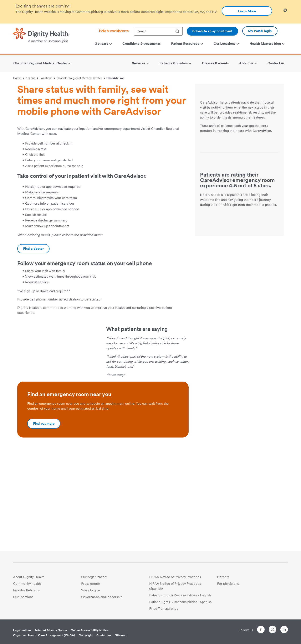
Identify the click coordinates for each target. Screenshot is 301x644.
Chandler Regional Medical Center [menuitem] (42, 63)
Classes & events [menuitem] (215, 63)
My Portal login (260, 31)
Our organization (94, 579)
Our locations (23, 599)
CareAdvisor (115, 78)
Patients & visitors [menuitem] (175, 63)
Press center (91, 586)
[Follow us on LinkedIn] (284, 632)
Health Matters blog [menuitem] (267, 44)
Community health (27, 586)
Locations (47, 78)
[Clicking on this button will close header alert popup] (285, 10)
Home (19, 78)
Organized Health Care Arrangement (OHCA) (44, 637)
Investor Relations (26, 592)
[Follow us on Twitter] (272, 630)
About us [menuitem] (248, 63)
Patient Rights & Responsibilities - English (180, 597)
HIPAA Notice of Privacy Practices (175, 579)
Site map (121, 637)
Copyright (86, 637)
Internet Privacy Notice (51, 632)
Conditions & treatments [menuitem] (141, 44)
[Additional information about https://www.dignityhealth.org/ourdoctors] (33, 249)
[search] (179, 31)
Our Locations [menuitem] (226, 44)
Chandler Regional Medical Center (81, 78)
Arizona (32, 78)
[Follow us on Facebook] (261, 632)
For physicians (228, 586)
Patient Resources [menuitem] (187, 44)
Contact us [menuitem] (276, 63)
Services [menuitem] (141, 63)
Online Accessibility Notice (90, 632)
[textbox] (158, 31)
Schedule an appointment (212, 31)
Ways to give (91, 592)
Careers (223, 579)
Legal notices (22, 632)
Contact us (104, 637)
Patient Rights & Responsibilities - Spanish (180, 604)
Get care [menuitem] (103, 44)
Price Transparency (164, 611)
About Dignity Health (29, 579)
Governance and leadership (102, 599)
